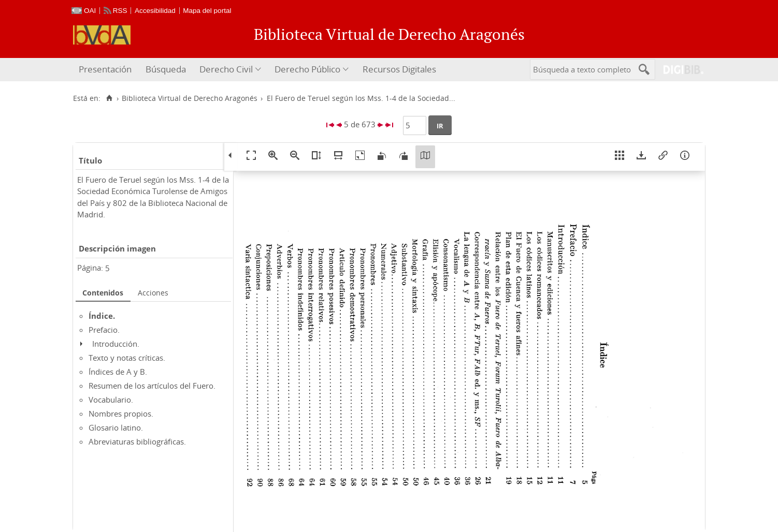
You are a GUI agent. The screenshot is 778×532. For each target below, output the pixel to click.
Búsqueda (166, 69)
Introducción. (116, 344)
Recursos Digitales (399, 69)
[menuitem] (106, 70)
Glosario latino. (116, 427)
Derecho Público (307, 69)
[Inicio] (109, 98)
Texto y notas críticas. (127, 358)
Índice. (102, 316)
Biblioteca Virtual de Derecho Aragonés (190, 98)
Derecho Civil (226, 69)
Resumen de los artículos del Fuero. (152, 386)
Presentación (105, 69)
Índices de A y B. (118, 372)
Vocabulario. (111, 400)
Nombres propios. (121, 413)
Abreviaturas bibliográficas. (137, 441)
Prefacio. (104, 330)
